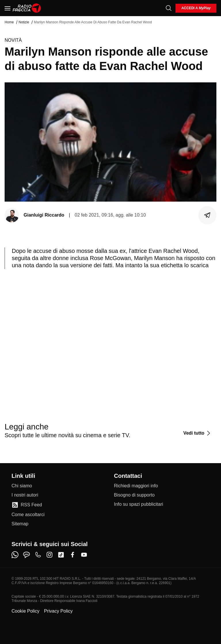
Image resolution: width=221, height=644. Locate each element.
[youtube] (84, 555)
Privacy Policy (58, 611)
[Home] (27, 8)
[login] (196, 8)
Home (9, 22)
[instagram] (49, 555)
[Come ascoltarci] (28, 515)
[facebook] (73, 555)
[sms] (26, 555)
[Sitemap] (20, 524)
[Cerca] (169, 8)
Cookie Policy (25, 611)
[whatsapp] (15, 555)
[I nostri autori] (25, 495)
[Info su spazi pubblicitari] (139, 504)
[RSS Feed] (27, 505)
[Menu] (7, 8)
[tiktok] (61, 555)
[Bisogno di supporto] (134, 495)
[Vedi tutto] (198, 433)
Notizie (24, 22)
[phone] (38, 555)
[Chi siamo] (22, 486)
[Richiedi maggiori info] (136, 486)
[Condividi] (207, 215)
